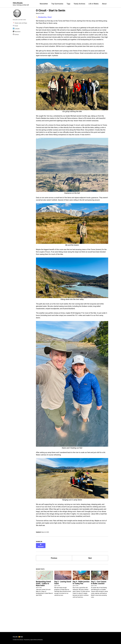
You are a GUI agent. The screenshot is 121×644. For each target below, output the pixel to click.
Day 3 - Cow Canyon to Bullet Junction (99, 606)
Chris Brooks (21, 4)
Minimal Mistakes (39, 640)
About (104, 4)
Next (90, 581)
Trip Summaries (57, 4)
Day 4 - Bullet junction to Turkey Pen (81, 606)
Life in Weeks (94, 4)
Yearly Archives (79, 4)
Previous (54, 581)
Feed (21, 637)
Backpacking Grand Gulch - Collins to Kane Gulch (43, 607)
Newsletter (44, 4)
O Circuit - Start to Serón (51, 11)
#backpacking (43, 17)
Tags (68, 4)
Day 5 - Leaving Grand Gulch (63, 606)
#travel (50, 17)
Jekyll (32, 640)
